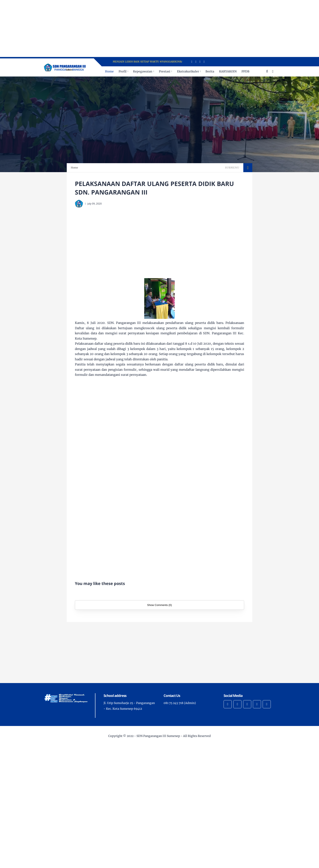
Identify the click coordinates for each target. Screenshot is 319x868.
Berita (210, 71)
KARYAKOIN (228, 71)
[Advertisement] (122, 28)
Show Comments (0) (159, 605)
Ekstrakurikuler (188, 71)
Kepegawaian (143, 71)
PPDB (245, 71)
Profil (123, 71)
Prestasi (165, 71)
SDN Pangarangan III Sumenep (158, 736)
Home (109, 71)
